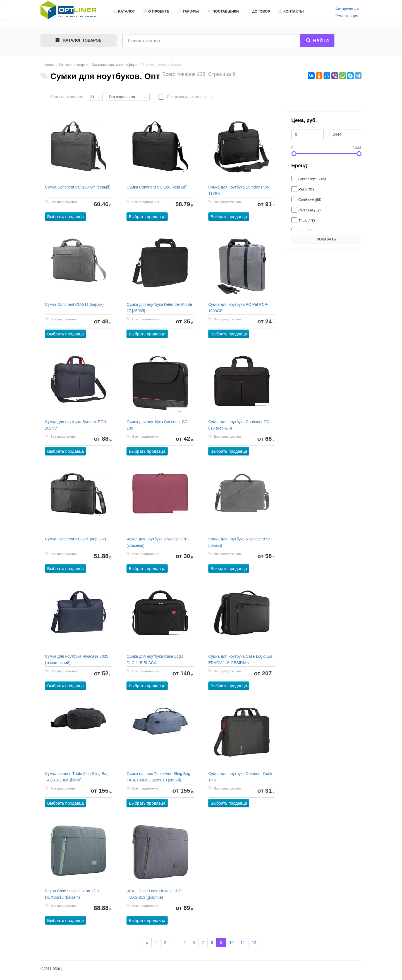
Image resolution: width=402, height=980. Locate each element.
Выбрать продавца (65, 217)
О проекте (156, 11)
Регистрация (347, 16)
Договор (259, 11)
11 (243, 943)
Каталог (124, 11)
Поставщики (223, 11)
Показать (326, 239)
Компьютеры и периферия (116, 65)
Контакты (291, 11)
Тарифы (188, 11)
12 (254, 943)
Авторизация (347, 9)
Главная (48, 65)
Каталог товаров (74, 65)
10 (231, 943)
